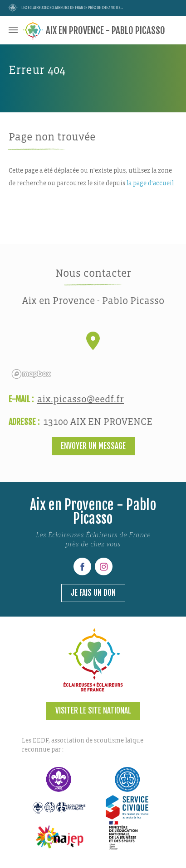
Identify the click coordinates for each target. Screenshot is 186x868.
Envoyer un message (93, 446)
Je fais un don (93, 593)
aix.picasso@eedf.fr (81, 399)
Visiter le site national (93, 711)
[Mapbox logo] (31, 374)
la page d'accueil (150, 183)
